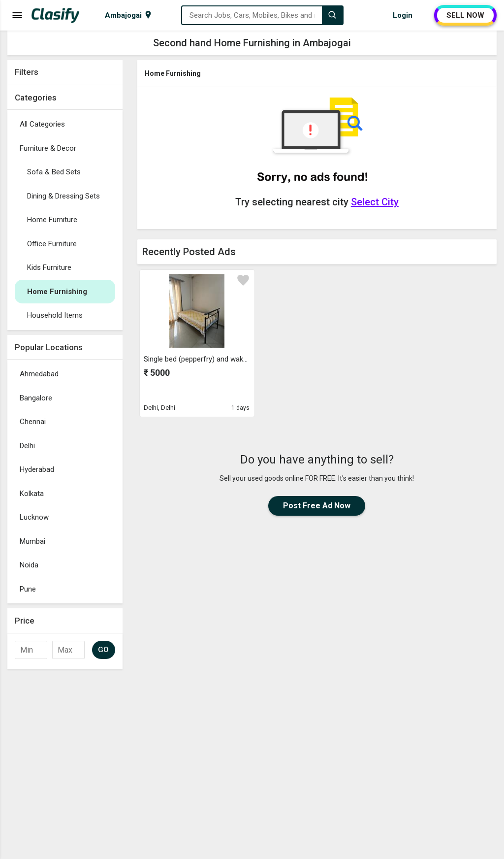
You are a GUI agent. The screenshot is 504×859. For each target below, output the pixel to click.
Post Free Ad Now (317, 506)
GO (104, 650)
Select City (375, 202)
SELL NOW (465, 15)
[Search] (332, 15)
